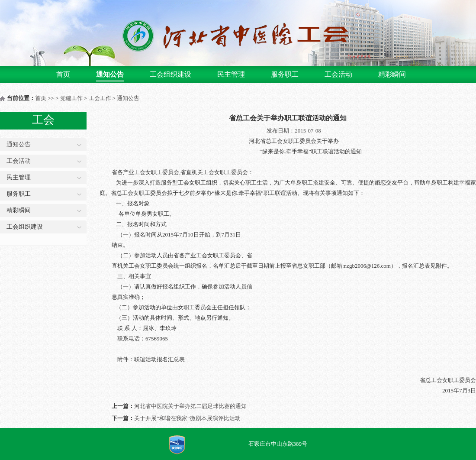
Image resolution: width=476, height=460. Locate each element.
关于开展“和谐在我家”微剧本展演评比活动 (187, 418)
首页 (63, 74)
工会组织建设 (170, 74)
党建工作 (71, 98)
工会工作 (100, 98)
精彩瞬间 (392, 74)
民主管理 (231, 74)
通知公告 (110, 74)
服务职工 (285, 74)
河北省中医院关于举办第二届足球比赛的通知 (190, 406)
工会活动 (338, 74)
